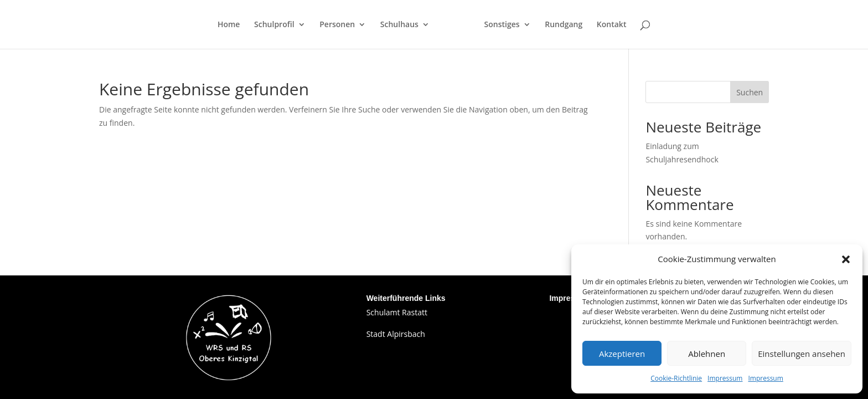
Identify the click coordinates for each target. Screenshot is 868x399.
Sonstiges (502, 25)
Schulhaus (399, 25)
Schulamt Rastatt (397, 312)
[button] (846, 259)
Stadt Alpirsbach (396, 334)
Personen (337, 25)
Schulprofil (274, 25)
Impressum (725, 378)
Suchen (750, 92)
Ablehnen (707, 354)
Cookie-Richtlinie (676, 378)
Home (229, 25)
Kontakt (612, 25)
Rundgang (564, 25)
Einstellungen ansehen (802, 354)
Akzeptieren (622, 354)
